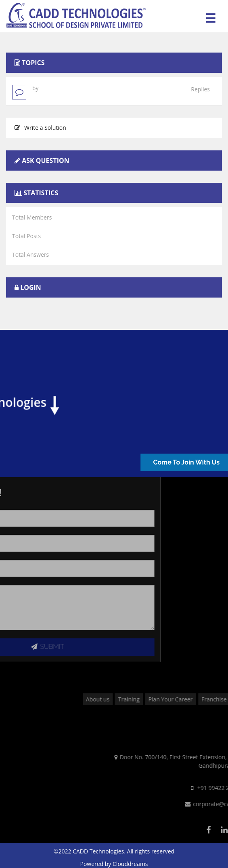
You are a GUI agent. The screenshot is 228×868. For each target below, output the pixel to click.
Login (31, 287)
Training (173, 699)
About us (141, 699)
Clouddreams (130, 864)
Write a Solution (40, 128)
